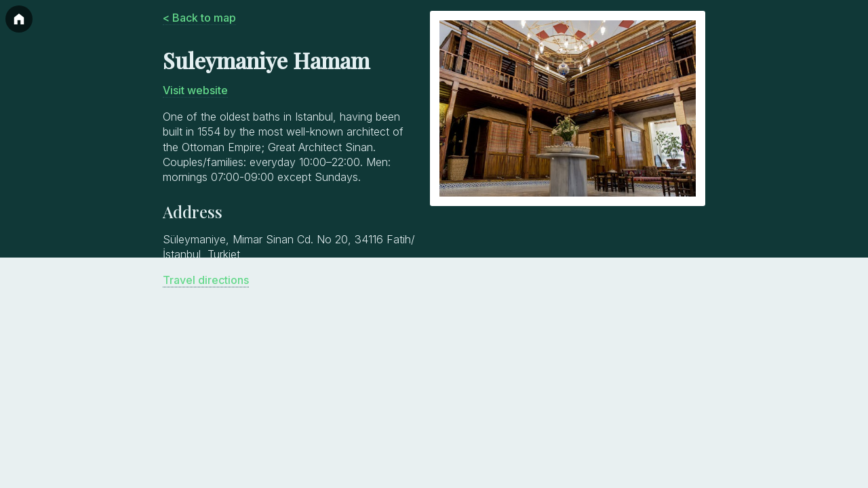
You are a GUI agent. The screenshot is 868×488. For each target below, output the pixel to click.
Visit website (195, 90)
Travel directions (206, 280)
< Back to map (199, 18)
